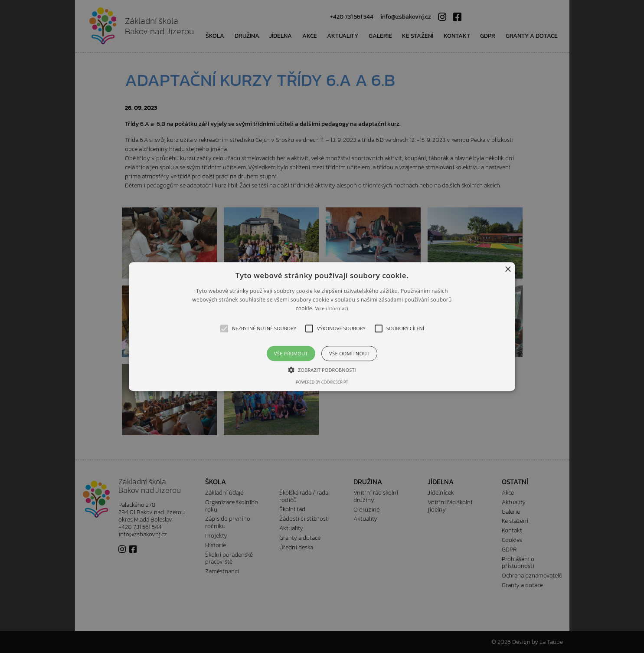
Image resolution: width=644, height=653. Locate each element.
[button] (322, 326)
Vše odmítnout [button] (349, 353)
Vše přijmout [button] (291, 353)
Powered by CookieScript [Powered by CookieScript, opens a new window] (322, 382)
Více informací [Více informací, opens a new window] (332, 309)
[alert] (322, 326)
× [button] (508, 270)
